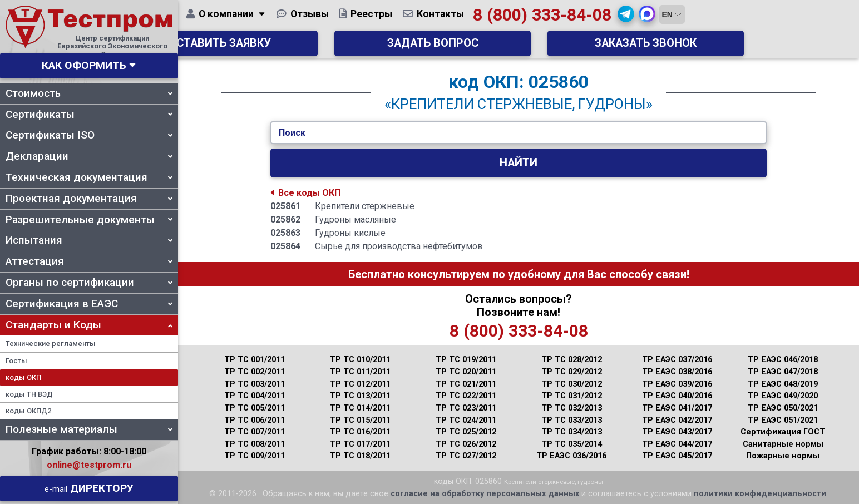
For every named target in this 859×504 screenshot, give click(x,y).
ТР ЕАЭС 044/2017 (677, 444)
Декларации (89, 156)
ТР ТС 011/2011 (360, 372)
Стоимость (89, 93)
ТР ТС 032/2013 (572, 408)
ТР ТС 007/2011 (255, 432)
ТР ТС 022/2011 (466, 396)
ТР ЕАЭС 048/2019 (783, 384)
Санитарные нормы (783, 444)
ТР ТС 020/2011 (466, 372)
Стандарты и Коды (89, 325)
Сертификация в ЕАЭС (89, 303)
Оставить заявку (348, 48)
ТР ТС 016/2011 (360, 432)
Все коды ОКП (305, 193)
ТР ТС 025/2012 (466, 432)
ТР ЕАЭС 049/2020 (783, 396)
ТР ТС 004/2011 (255, 396)
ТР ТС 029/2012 (572, 372)
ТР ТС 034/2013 (572, 432)
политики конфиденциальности (760, 494)
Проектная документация (89, 198)
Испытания (89, 240)
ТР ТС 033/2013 (572, 420)
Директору (89, 488)
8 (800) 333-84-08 (628, 19)
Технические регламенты (51, 344)
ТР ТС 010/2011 (360, 360)
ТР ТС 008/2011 (255, 444)
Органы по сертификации (89, 282)
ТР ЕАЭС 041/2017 (677, 408)
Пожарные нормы (783, 456)
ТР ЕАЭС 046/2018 (783, 360)
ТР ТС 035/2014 (572, 444)
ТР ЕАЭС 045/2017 (677, 456)
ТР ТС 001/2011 (255, 360)
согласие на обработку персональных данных (485, 494)
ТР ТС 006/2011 (255, 420)
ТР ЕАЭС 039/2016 (677, 384)
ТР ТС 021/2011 (466, 384)
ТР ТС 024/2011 (466, 420)
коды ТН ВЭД (29, 394)
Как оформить (84, 65)
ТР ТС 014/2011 (360, 408)
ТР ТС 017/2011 (360, 444)
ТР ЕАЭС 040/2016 (677, 396)
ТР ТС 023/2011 (466, 408)
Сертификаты (89, 114)
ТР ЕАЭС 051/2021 (783, 420)
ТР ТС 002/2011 (255, 372)
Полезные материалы (89, 429)
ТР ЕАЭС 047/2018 (783, 372)
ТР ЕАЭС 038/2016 (677, 372)
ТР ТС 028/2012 (572, 360)
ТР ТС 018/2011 (360, 456)
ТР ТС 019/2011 (466, 360)
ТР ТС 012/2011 (360, 384)
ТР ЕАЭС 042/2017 (677, 420)
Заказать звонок (689, 48)
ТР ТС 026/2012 (466, 444)
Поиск (292, 133)
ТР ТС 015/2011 (360, 420)
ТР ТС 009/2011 (255, 456)
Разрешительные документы (89, 219)
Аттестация (89, 261)
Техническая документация (89, 177)
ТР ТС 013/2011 (360, 396)
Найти (519, 163)
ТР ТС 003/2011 (255, 384)
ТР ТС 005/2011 (255, 408)
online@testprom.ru (89, 465)
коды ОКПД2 (28, 411)
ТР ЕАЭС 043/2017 (677, 432)
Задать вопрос (519, 48)
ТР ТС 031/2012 (572, 396)
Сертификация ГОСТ (783, 432)
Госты (16, 361)
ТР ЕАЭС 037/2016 (677, 360)
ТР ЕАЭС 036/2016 (571, 456)
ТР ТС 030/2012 (572, 384)
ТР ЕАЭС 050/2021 (783, 408)
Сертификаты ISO (89, 135)
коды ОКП (23, 377)
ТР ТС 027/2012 (466, 456)
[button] (712, 18)
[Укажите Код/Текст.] (519, 133)
